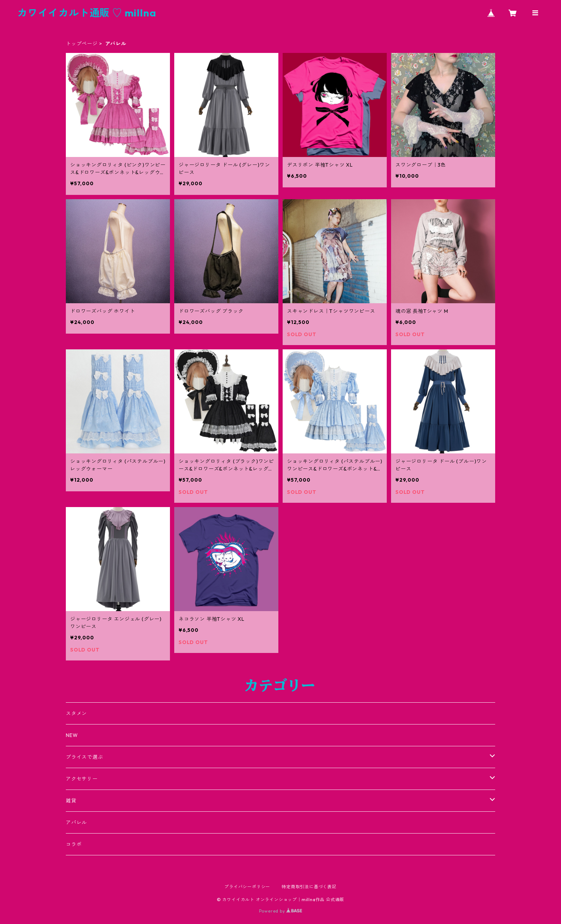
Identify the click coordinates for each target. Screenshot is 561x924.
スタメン (76, 713)
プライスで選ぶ (84, 757)
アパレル (76, 822)
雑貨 (71, 801)
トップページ (82, 44)
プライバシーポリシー (247, 887)
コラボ (74, 844)
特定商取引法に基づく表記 (309, 887)
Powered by (281, 911)
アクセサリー (82, 779)
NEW (72, 735)
